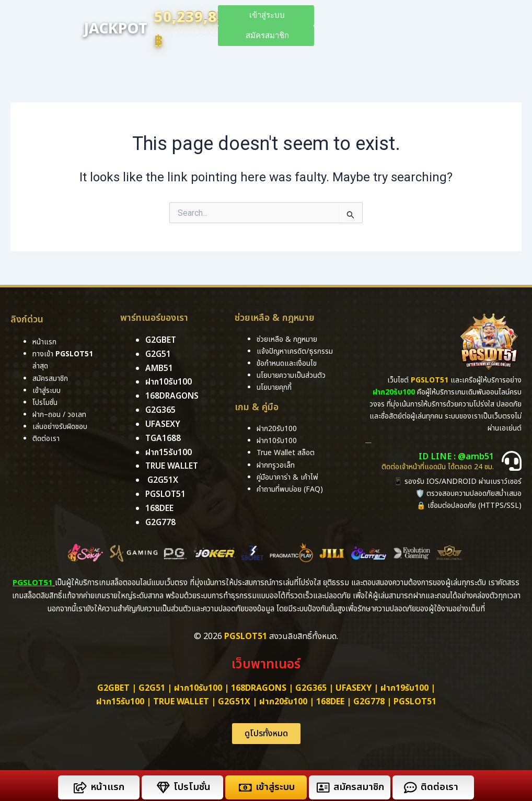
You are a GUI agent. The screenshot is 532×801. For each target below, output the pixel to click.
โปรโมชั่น (191, 784)
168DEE (159, 506)
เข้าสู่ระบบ (274, 784)
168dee (330, 699)
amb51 (159, 368)
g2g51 (158, 354)
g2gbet (161, 340)
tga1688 (163, 437)
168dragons (172, 396)
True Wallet (173, 465)
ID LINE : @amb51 (458, 457)
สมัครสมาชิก (359, 784)
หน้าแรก (107, 784)
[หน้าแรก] (80, 784)
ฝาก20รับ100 (283, 699)
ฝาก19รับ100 (404, 685)
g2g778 (160, 519)
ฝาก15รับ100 (169, 450)
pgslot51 (166, 492)
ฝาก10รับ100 (169, 381)
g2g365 (160, 409)
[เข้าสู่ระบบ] (245, 784)
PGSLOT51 (415, 699)
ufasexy (163, 423)
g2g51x (163, 478)
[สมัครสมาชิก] (323, 784)
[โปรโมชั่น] (163, 784)
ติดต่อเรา (46, 439)
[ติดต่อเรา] (410, 784)
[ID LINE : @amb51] (512, 461)
